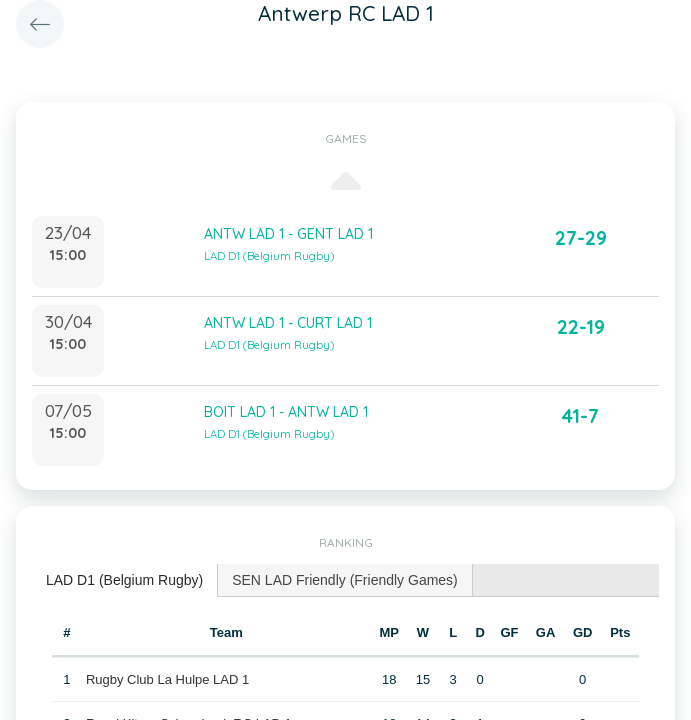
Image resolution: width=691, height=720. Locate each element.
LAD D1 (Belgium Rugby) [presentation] (124, 580)
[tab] (125, 580)
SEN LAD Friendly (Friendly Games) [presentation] (345, 580)
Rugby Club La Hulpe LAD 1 (167, 679)
